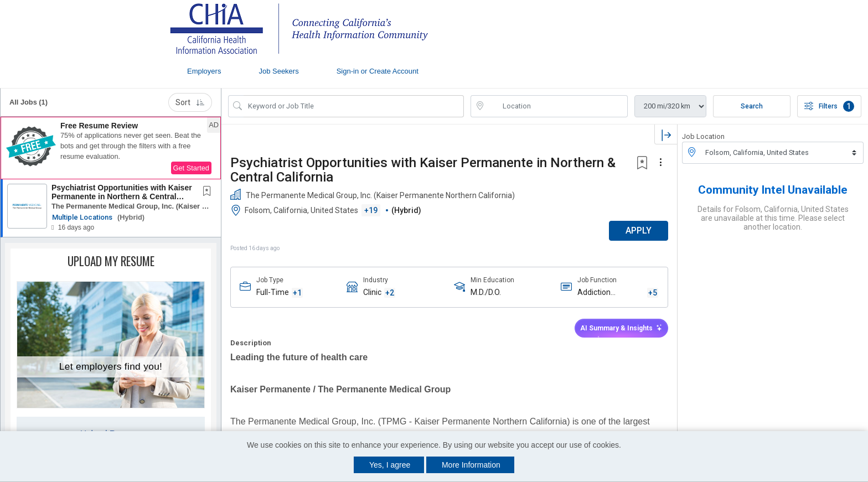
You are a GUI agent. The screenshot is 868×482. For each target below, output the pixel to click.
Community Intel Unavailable (773, 190)
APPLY (639, 230)
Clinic (372, 292)
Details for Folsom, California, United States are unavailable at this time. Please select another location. (773, 218)
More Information (471, 465)
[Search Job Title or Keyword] (354, 106)
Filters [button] (829, 106)
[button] (111, 148)
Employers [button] (204, 71)
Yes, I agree (390, 465)
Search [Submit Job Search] (752, 106)
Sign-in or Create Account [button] (378, 71)
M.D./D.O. (486, 292)
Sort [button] (190, 102)
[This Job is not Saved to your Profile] (209, 192)
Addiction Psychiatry (596, 293)
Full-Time (273, 292)
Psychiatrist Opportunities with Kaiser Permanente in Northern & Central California (122, 196)
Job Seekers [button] (278, 71)
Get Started (191, 168)
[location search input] (557, 106)
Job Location (703, 136)
